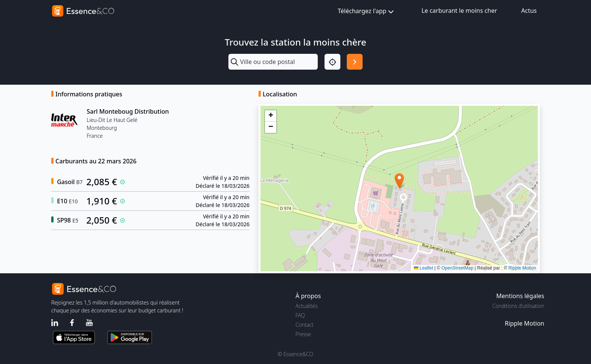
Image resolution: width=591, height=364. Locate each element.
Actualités (307, 306)
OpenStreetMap (457, 268)
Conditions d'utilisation (518, 306)
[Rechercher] (355, 62)
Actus (529, 11)
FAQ (300, 315)
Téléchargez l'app (367, 11)
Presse (303, 334)
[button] (399, 181)
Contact (304, 325)
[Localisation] (332, 62)
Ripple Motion (522, 268)
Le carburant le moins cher (459, 11)
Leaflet (423, 268)
